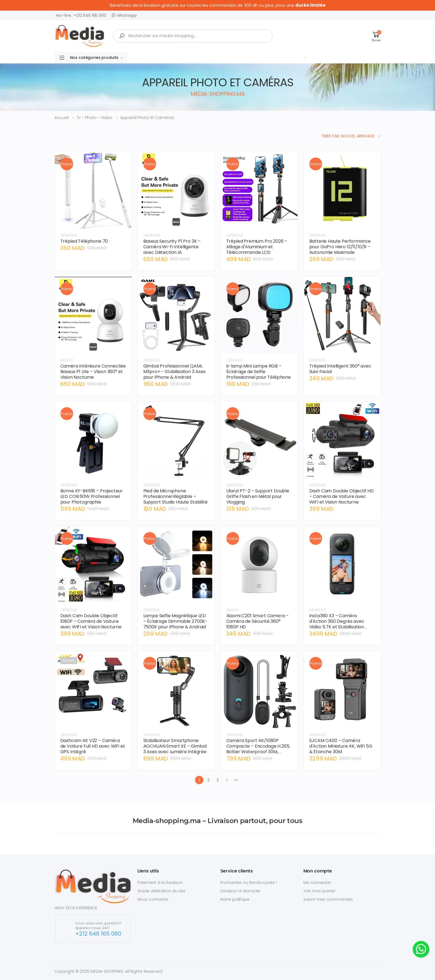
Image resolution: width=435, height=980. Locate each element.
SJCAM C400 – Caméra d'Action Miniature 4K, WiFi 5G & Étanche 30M (341, 746)
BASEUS (67, 360)
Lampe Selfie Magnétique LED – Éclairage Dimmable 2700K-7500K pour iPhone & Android (176, 621)
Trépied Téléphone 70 (84, 241)
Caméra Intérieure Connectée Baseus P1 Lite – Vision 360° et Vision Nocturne (93, 372)
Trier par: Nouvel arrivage (348, 136)
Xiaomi (232, 610)
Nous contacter (153, 899)
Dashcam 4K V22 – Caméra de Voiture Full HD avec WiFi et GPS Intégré (93, 746)
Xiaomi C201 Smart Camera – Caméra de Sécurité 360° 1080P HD (258, 621)
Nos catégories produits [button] (97, 58)
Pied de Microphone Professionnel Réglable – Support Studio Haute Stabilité (175, 496)
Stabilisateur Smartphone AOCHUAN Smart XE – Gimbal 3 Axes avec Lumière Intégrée (175, 746)
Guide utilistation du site (161, 891)
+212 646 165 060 (98, 934)
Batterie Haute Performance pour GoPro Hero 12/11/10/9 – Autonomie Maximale (340, 247)
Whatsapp (124, 15)
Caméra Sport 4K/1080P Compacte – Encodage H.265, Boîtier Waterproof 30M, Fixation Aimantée (258, 749)
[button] (376, 36)
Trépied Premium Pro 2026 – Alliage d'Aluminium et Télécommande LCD (257, 247)
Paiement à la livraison (160, 883)
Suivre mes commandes (328, 899)
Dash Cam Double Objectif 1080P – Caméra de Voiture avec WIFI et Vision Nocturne (91, 621)
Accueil (62, 118)
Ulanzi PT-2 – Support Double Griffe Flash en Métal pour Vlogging (258, 496)
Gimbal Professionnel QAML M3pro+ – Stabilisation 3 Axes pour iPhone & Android (174, 372)
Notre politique (235, 899)
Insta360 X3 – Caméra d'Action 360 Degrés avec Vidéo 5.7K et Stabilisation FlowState (337, 624)
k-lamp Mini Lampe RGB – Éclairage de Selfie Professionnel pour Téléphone (259, 372)
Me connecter (317, 883)
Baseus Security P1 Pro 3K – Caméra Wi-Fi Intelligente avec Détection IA (172, 247)
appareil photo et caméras (147, 118)
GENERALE (69, 235)
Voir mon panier (319, 891)
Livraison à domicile (240, 891)
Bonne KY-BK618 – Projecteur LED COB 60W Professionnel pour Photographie (92, 496)
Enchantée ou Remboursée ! (249, 883)
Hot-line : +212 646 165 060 (81, 15)
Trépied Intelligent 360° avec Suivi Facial (340, 369)
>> (236, 780)
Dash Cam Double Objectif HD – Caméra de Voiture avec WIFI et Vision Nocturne (342, 496)
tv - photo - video (94, 118)
